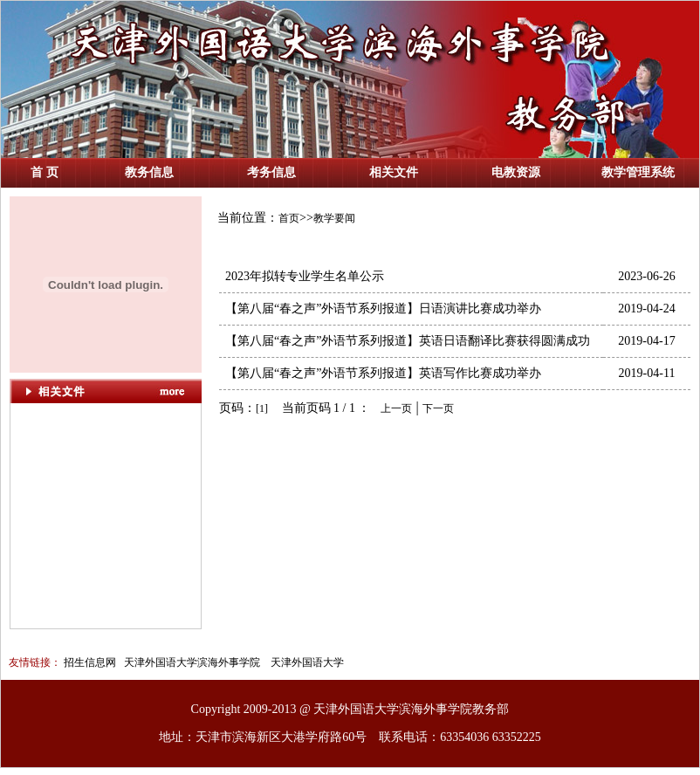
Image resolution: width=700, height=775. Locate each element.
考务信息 (271, 172)
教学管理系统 (638, 172)
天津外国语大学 (307, 662)
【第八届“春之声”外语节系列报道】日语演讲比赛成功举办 (380, 309)
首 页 (45, 172)
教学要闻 (334, 218)
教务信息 (149, 172)
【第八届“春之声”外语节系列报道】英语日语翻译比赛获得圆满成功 (405, 341)
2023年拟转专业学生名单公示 (302, 276)
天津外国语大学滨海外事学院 (191, 662)
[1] (262, 408)
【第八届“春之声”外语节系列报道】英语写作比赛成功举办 (380, 373)
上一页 (396, 408)
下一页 (438, 408)
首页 (289, 218)
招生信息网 (90, 662)
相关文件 (394, 172)
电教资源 (516, 172)
